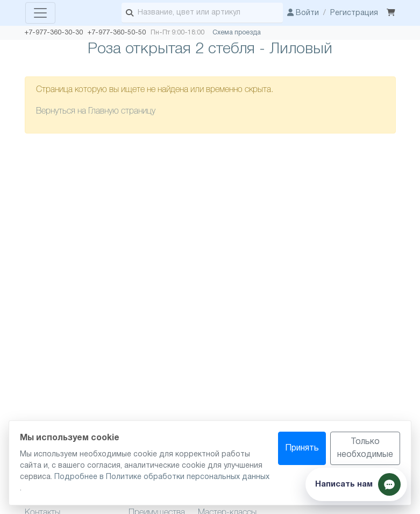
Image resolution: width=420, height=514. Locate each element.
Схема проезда (237, 33)
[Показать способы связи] (356, 484)
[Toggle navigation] (40, 13)
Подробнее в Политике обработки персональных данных (162, 477)
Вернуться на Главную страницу (96, 111)
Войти (303, 13)
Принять (302, 448)
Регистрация (354, 13)
